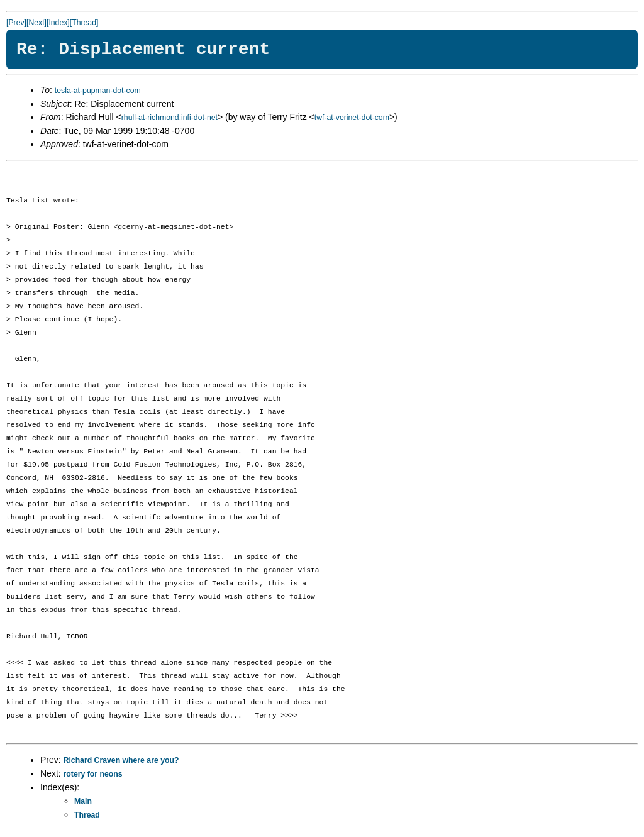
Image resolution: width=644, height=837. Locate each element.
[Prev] (16, 23)
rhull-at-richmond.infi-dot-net (169, 118)
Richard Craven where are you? (121, 760)
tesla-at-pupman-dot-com (98, 91)
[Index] (58, 23)
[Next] (36, 23)
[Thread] (84, 23)
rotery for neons (93, 774)
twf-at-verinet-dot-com (352, 118)
